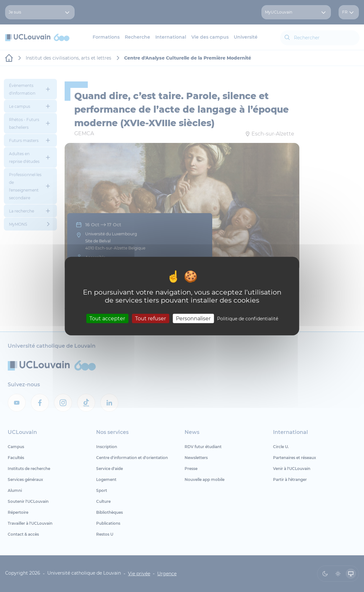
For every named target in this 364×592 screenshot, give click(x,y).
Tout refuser (150, 319)
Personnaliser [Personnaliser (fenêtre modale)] (193, 319)
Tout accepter (107, 319)
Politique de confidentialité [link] (248, 319)
